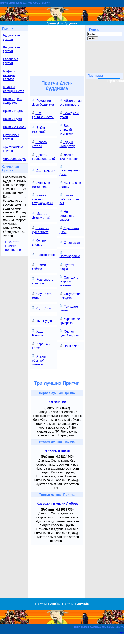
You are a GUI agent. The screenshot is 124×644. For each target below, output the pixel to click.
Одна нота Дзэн (69, 230)
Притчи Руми (12, 119)
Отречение (58, 402)
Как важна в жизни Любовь (58, 503)
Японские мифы (15, 159)
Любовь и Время (58, 451)
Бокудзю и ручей (69, 115)
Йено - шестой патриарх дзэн (42, 199)
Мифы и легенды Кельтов (9, 75)
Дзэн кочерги (44, 170)
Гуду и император (67, 144)
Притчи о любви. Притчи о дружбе (62, 604)
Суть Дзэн (41, 308)
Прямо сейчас (39, 267)
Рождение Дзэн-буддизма (43, 102)
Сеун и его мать (42, 295)
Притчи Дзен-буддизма (62, 23)
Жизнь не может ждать (41, 184)
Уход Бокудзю (38, 333)
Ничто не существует (41, 230)
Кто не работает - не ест (69, 199)
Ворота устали (39, 144)
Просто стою (43, 254)
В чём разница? (39, 129)
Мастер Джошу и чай (41, 215)
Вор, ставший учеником (66, 129)
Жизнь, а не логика (70, 184)
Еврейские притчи (11, 61)
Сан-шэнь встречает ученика (69, 281)
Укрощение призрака (70, 321)
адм (121, 632)
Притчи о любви (15, 127)
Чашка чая (69, 346)
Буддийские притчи (11, 37)
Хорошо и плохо (41, 346)
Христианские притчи (13, 149)
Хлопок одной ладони (70, 333)
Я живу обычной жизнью (39, 360)
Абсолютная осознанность (71, 102)
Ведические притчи (11, 49)
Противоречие (70, 254)
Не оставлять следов (67, 215)
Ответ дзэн (70, 242)
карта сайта (116, 81)
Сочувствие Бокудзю (70, 295)
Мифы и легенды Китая (14, 89)
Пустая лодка (67, 267)
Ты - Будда (42, 321)
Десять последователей (44, 156)
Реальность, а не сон (43, 281)
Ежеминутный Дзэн (70, 170)
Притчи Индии (13, 111)
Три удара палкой (69, 308)
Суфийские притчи (11, 137)
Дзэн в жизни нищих (69, 156)
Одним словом (39, 242)
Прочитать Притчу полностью (13, 246)
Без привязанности (43, 115)
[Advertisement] (57, 50)
